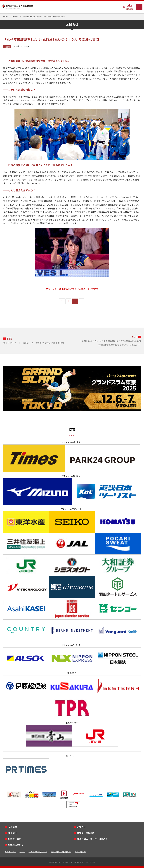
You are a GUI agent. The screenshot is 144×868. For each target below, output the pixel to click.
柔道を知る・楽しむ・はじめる (92, 839)
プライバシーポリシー (38, 851)
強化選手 (12, 833)
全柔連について (16, 845)
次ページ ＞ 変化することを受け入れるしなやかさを (72, 289)
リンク (22, 851)
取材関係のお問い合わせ (61, 851)
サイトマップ (11, 851)
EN (123, 7)
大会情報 (12, 827)
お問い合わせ (80, 851)
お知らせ (81, 827)
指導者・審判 (15, 839)
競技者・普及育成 (86, 833)
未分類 (7, 47)
